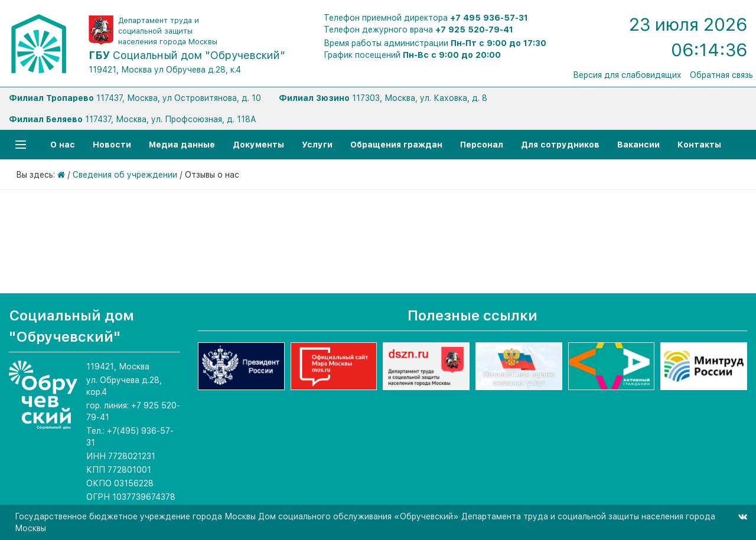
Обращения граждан (396, 145)
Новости (112, 145)
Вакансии (638, 145)
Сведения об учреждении (125, 175)
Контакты (699, 145)
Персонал (482, 145)
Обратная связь (721, 75)
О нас (63, 145)
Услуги (317, 145)
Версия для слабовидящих (627, 75)
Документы (258, 145)
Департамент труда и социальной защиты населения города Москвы (168, 31)
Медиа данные (182, 145)
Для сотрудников (560, 145)
